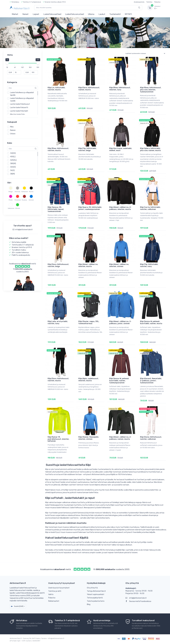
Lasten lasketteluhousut (20, 104)
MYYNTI (128, 14)
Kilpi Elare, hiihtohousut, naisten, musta (58, 380)
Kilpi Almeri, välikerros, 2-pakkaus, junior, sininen (120, 322)
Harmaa (17, 192)
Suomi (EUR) (17, 606)
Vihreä (17, 208)
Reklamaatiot (54, 601)
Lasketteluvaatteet (52, 14)
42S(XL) (13, 160)
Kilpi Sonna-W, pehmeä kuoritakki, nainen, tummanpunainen (119, 381)
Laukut (102, 14)
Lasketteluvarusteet (75, 14)
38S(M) (13, 164)
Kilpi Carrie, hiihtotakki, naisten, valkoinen (150, 208)
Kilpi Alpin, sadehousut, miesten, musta (89, 380)
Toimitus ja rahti (55, 591)
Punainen (18, 200)
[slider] (7, 63)
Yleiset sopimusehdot (96, 594)
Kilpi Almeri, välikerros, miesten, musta (88, 265)
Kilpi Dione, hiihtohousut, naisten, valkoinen (151, 438)
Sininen (31, 200)
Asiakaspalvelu (139, 2)
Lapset (36, 14)
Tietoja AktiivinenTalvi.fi (96, 591)
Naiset (25, 14)
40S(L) (13, 157)
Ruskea (24, 200)
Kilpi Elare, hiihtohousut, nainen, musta (89, 89)
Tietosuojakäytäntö (95, 598)
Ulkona (91, 14)
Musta (31, 192)
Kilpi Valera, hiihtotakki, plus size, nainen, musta (150, 149)
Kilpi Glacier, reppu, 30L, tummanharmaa (89, 322)
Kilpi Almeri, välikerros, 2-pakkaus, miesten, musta (120, 208)
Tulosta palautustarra (96, 601)
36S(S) (13, 167)
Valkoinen (11, 208)
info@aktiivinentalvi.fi (136, 598)
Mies (12, 127)
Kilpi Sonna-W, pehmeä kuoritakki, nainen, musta (151, 322)
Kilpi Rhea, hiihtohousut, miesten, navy (120, 89)
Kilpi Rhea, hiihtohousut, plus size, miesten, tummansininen (151, 90)
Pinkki (11, 200)
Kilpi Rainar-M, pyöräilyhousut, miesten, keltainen (58, 439)
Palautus (157, 2)
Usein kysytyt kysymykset (59, 588)
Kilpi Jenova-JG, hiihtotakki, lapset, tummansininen (56, 209)
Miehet (15, 14)
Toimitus (149, 2)
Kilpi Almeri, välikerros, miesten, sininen (119, 265)
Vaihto (51, 594)
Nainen (13, 130)
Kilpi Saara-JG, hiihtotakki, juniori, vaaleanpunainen (90, 208)
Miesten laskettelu (18, 114)
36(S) (12, 170)
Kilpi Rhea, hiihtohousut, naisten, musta (58, 149)
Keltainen (24, 192)
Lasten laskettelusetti (19, 108)
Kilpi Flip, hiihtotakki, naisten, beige (88, 149)
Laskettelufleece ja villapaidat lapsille (22, 94)
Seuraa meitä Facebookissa (138, 601)
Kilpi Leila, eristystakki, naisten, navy (58, 322)
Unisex (13, 134)
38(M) (13, 174)
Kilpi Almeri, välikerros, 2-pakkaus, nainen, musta (120, 438)
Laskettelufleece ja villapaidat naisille (22, 100)
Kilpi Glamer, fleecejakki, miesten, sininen (89, 438)
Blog (89, 604)
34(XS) (13, 153)
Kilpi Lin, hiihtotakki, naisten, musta (57, 89)
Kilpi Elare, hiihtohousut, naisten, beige (58, 265)
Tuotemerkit (115, 14)
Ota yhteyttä (92, 588)
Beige (11, 192)
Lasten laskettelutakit (19, 111)
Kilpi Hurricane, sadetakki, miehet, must (121, 149)
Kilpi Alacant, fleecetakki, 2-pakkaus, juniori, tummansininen (151, 381)
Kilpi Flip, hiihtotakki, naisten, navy (149, 265)
